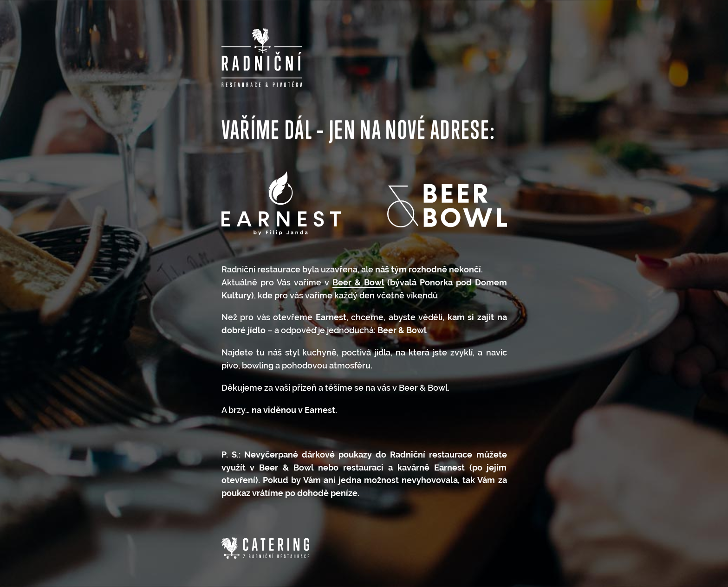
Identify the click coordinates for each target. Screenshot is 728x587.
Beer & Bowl (358, 282)
